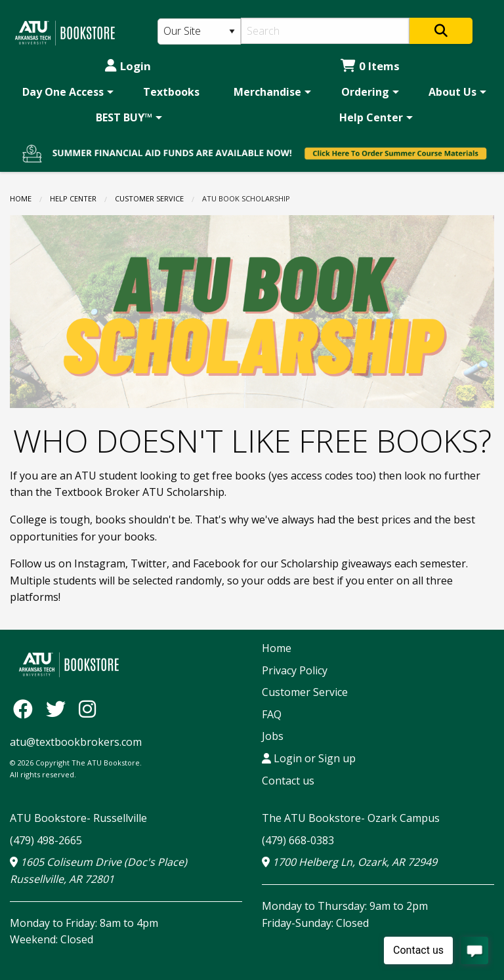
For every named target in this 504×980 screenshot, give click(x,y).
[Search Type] (199, 31)
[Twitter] (59, 709)
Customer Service (149, 198)
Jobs (273, 736)
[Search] (325, 31)
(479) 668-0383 (298, 840)
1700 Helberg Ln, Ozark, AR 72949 (349, 862)
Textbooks (171, 92)
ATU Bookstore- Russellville (78, 818)
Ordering (365, 92)
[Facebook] (26, 709)
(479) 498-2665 (46, 840)
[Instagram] (87, 709)
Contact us (288, 781)
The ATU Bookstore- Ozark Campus (351, 818)
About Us (452, 92)
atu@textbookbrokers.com (76, 742)
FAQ (272, 714)
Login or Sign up (309, 758)
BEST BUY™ (124, 117)
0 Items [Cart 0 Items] (370, 66)
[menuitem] (66, 92)
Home (21, 198)
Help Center (371, 117)
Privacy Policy (295, 670)
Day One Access (63, 92)
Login (128, 66)
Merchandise (267, 92)
